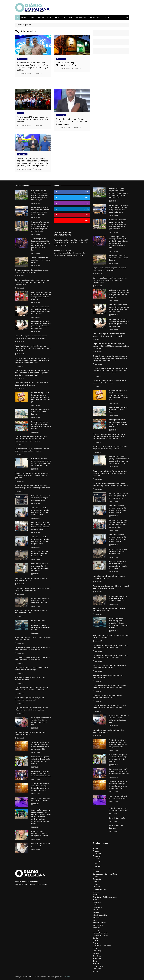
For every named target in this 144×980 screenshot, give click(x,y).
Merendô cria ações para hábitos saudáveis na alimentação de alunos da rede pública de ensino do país (40, 397)
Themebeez (67, 977)
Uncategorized (98, 966)
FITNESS (96, 905)
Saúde (95, 948)
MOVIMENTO (98, 925)
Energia (96, 892)
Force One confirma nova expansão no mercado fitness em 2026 (40, 554)
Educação (97, 887)
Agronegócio (98, 848)
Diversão (96, 882)
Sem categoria (22, 59)
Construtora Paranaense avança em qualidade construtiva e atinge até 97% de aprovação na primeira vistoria (40, 227)
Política (31, 17)
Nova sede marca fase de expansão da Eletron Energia (40, 412)
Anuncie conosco (96, 17)
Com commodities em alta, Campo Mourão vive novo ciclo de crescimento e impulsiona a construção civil (32, 282)
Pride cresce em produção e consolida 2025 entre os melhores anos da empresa (41, 774)
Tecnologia (97, 956)
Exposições (97, 902)
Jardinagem (97, 918)
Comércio (96, 869)
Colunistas (97, 866)
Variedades (97, 969)
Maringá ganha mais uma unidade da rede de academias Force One (40, 601)
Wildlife (96, 971)
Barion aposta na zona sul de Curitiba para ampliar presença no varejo (41, 498)
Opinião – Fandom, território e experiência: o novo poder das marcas (40, 834)
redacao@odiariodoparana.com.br (72, 255)
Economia (40, 17)
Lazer (95, 920)
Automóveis (97, 856)
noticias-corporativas (100, 935)
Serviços (96, 953)
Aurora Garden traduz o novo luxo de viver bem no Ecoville (41, 260)
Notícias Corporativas (101, 933)
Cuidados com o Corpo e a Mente (105, 874)
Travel (95, 961)
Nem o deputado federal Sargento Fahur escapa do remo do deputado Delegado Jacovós (72, 122)
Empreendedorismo (100, 889)
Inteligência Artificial (100, 915)
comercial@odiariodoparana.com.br (72, 253)
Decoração (97, 879)
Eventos (96, 900)
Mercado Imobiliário (100, 923)
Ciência (96, 864)
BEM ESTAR (98, 861)
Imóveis (96, 910)
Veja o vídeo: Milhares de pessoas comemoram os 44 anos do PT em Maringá (32, 119)
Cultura (49, 17)
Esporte (96, 895)
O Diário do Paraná (25, 73)
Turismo (64, 17)
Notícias (24, 17)
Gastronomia (98, 907)
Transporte (97, 959)
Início (19, 25)
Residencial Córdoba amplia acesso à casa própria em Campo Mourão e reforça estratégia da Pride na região (41, 195)
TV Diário (108, 17)
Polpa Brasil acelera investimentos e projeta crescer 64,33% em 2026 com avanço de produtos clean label (33, 348)
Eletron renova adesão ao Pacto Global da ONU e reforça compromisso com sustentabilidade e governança (33, 475)
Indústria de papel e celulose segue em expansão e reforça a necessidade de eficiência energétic (40, 625)
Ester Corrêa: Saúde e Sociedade (105, 897)
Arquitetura (97, 853)
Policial (56, 17)
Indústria (96, 912)
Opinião (96, 938)
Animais (96, 851)
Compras (96, 872)
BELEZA (96, 859)
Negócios (96, 928)
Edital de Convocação (117, 818)
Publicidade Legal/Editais (78, 17)
